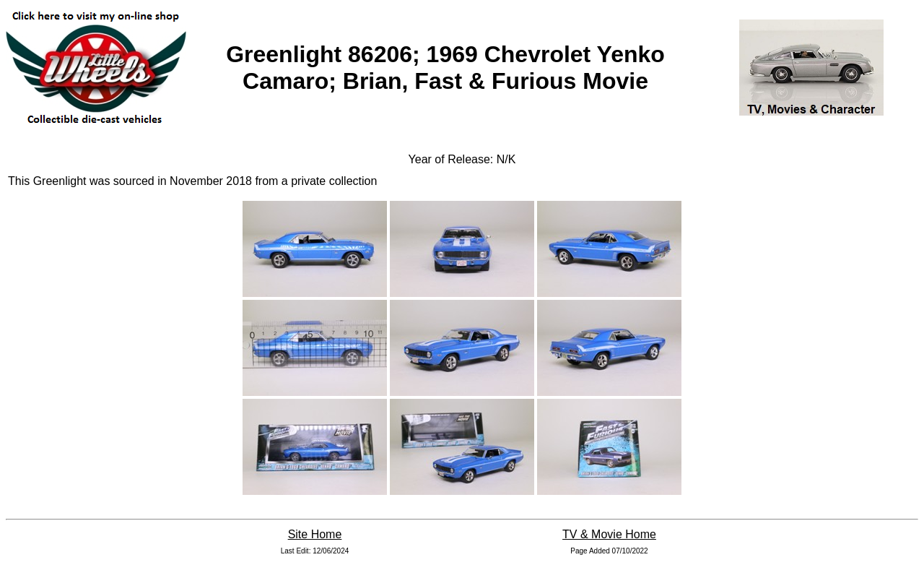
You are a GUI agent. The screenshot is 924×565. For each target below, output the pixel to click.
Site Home (315, 534)
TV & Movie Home (609, 534)
